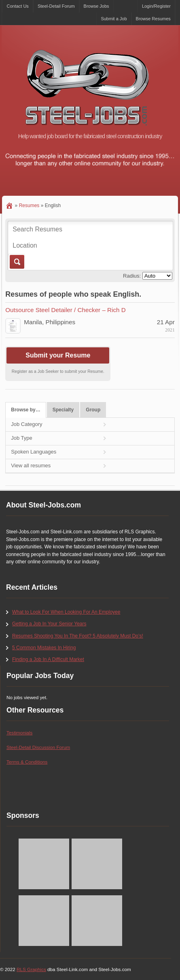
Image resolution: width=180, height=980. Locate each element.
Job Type (22, 438)
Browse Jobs (96, 6)
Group (93, 410)
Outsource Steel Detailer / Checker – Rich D (65, 310)
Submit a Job (114, 19)
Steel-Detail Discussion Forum (38, 747)
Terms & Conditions (27, 762)
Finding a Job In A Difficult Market (48, 659)
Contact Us (17, 6)
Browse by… (25, 410)
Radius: (132, 276)
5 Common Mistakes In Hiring (44, 648)
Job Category (26, 424)
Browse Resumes (153, 19)
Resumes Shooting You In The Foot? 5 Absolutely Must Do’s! (78, 636)
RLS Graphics (31, 969)
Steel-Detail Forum (56, 6)
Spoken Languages (34, 452)
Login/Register (156, 6)
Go (16, 262)
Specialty (63, 410)
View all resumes (31, 465)
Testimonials (19, 733)
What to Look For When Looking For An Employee (66, 612)
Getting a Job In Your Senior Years (49, 624)
